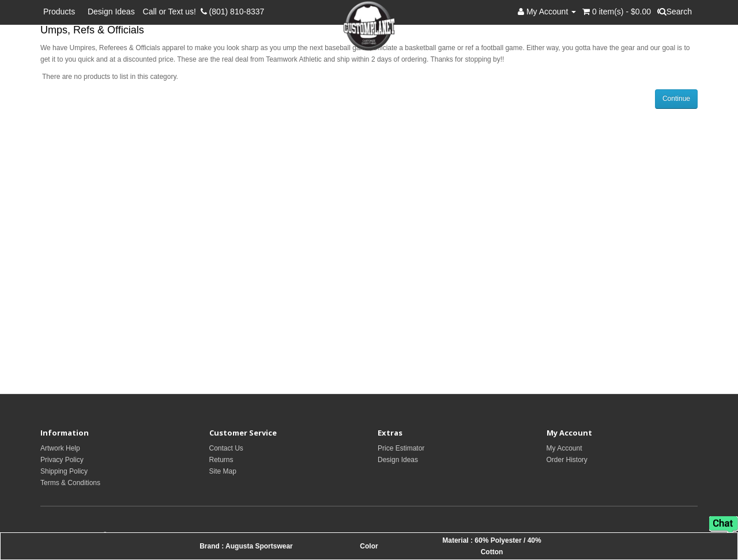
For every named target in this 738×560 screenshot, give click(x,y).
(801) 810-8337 (233, 12)
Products (61, 12)
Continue (676, 99)
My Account (564, 448)
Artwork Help (60, 448)
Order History (567, 460)
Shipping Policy (64, 471)
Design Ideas (111, 12)
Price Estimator (401, 448)
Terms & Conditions (70, 483)
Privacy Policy (62, 460)
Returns (221, 460)
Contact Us (226, 448)
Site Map (223, 471)
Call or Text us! (172, 12)
